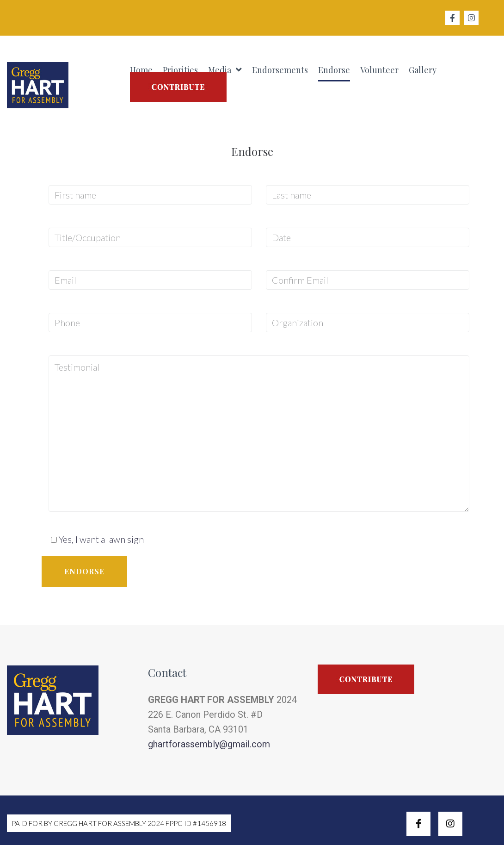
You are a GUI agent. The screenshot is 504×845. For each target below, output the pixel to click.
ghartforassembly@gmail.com (209, 744)
